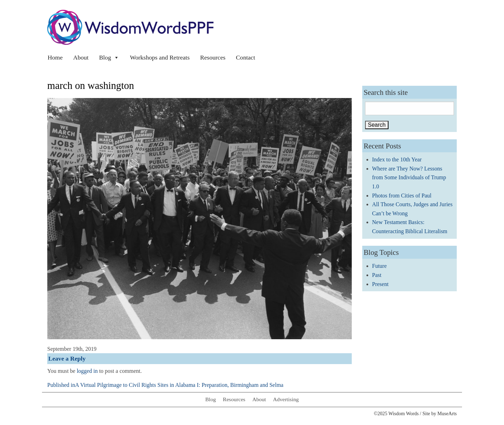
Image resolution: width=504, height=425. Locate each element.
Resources (213, 57)
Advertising (286, 399)
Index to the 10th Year (397, 159)
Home (55, 57)
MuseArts (447, 414)
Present (380, 284)
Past (377, 275)
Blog (109, 57)
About (81, 57)
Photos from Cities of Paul (402, 196)
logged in (87, 371)
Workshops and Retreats (160, 57)
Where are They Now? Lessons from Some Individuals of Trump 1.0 (409, 177)
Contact (246, 57)
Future (379, 266)
